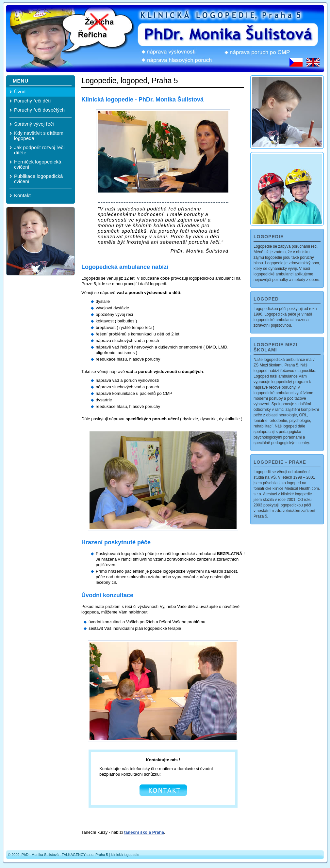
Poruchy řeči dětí (33, 101)
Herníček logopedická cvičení (38, 164)
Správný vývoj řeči (34, 124)
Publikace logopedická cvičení (38, 179)
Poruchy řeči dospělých (39, 110)
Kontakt (22, 195)
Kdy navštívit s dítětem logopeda (39, 136)
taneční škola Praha (144, 832)
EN (313, 62)
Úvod (20, 92)
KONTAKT (163, 790)
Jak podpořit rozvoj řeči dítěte (39, 150)
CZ (296, 62)
